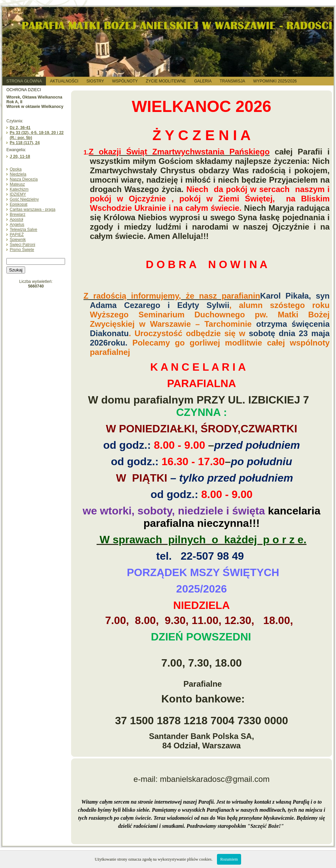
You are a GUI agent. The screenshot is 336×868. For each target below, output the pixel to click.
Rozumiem (229, 859)
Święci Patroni (22, 245)
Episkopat (19, 204)
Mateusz (17, 184)
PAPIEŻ (17, 235)
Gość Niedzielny (24, 199)
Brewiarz (18, 214)
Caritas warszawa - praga (33, 209)
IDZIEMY (18, 194)
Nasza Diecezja (24, 179)
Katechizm (19, 189)
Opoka (16, 169)
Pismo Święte (22, 250)
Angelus (17, 225)
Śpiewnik (18, 240)
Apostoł (16, 220)
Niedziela (18, 174)
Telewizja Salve (23, 230)
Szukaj (16, 270)
